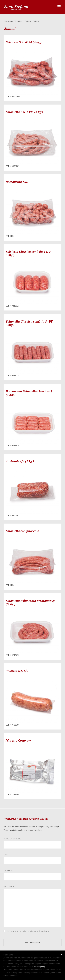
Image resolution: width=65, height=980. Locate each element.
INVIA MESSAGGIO (33, 943)
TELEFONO (9, 871)
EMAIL (6, 855)
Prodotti (19, 21)
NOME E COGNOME (12, 839)
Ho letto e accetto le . (26, 931)
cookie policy (39, 967)
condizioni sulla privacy (38, 931)
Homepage (8, 21)
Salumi (28, 21)
